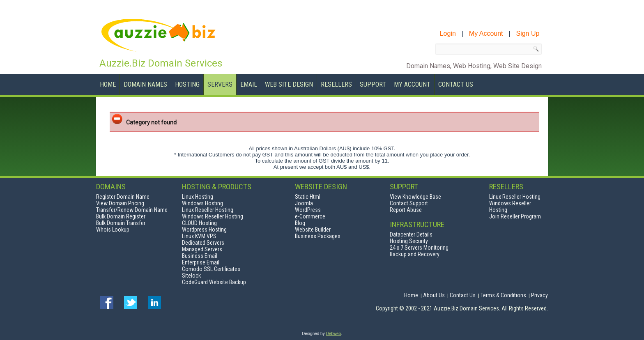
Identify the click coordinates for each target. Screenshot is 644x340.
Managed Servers (202, 249)
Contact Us (456, 84)
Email (249, 84)
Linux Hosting (198, 197)
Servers (220, 84)
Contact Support (409, 203)
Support (373, 84)
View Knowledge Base (415, 197)
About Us (434, 295)
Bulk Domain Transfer (121, 223)
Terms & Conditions (503, 295)
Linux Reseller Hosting (208, 210)
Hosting (187, 84)
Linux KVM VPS (199, 236)
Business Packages (318, 236)
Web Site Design (289, 84)
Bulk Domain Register (121, 216)
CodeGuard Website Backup (214, 282)
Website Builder (313, 230)
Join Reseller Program (515, 216)
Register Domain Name (123, 197)
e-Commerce (310, 216)
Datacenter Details (411, 234)
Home (108, 84)
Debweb (333, 334)
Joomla (304, 203)
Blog (300, 223)
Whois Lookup (113, 230)
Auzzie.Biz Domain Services (161, 63)
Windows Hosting (202, 203)
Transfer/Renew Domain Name (132, 210)
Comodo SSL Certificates (211, 269)
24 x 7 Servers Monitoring (419, 248)
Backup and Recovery (415, 254)
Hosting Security (409, 241)
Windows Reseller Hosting (213, 216)
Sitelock (191, 276)
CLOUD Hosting (199, 223)
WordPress (308, 210)
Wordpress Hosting (204, 230)
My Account (412, 84)
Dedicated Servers (203, 243)
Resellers (336, 84)
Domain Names (145, 84)
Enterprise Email (201, 262)
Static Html (308, 197)
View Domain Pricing (120, 203)
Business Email (200, 256)
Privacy (539, 295)
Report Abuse (406, 210)
